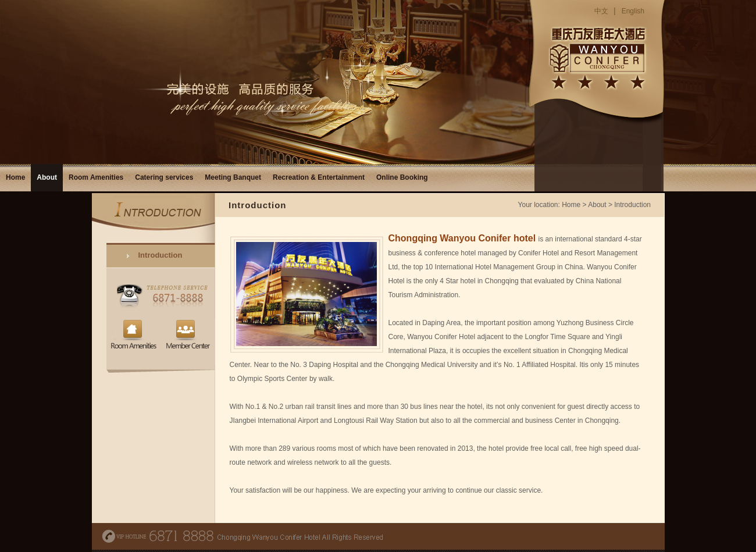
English (633, 11)
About (47, 177)
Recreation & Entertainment (319, 177)
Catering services (164, 177)
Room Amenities (96, 177)
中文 (601, 11)
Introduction (161, 255)
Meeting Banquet (233, 177)
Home (15, 177)
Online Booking (402, 177)
